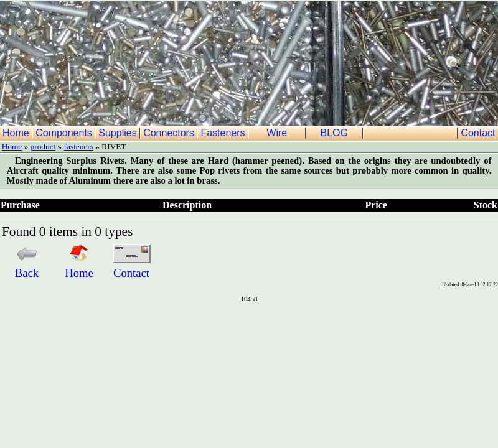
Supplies (119, 133)
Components (65, 133)
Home (17, 133)
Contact (479, 133)
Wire (278, 133)
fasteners (79, 147)
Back (27, 266)
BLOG (336, 133)
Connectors (170, 133)
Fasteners (224, 133)
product (43, 147)
